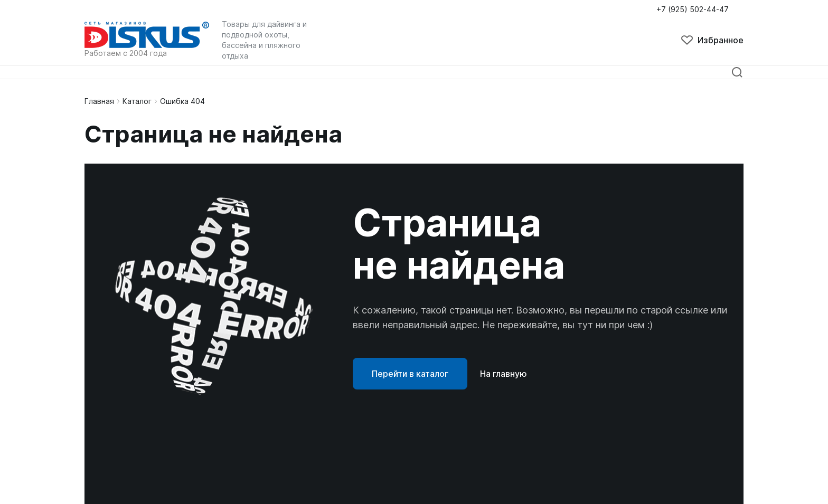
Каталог (137, 101)
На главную (504, 374)
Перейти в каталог (410, 374)
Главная (99, 101)
